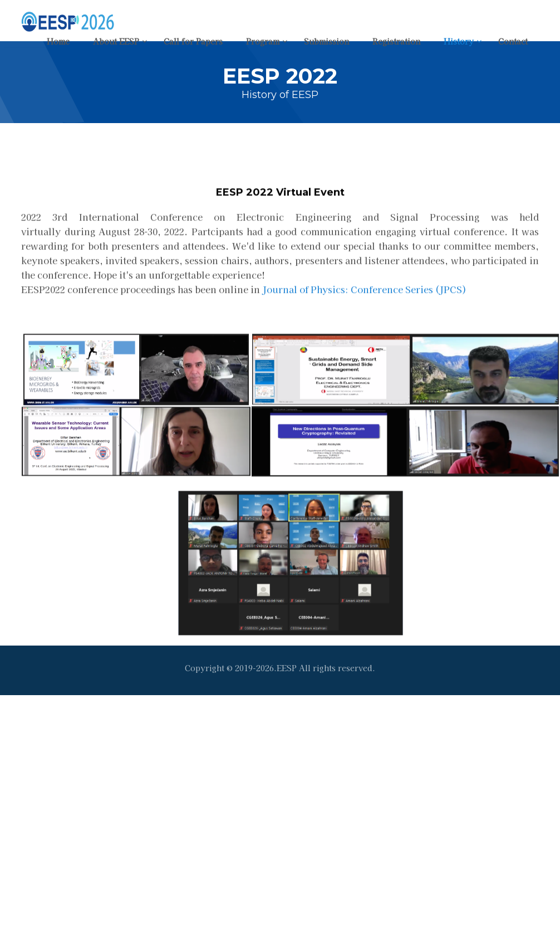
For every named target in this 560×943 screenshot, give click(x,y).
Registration (396, 41)
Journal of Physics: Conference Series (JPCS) (364, 310)
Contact (513, 41)
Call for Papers (193, 41)
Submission (326, 41)
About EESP (116, 41)
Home (58, 41)
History (459, 41)
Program (263, 41)
